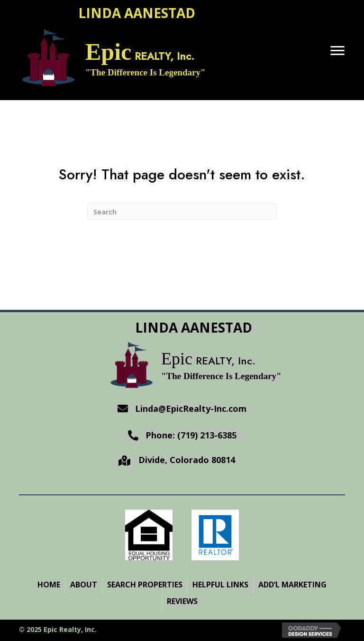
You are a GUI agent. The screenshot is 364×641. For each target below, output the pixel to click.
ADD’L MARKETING (292, 585)
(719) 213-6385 (206, 435)
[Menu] (337, 51)
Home (49, 585)
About (84, 585)
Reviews (182, 601)
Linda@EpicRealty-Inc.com (191, 409)
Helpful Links (220, 585)
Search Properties (145, 585)
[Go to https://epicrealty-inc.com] (162, 60)
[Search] (182, 212)
